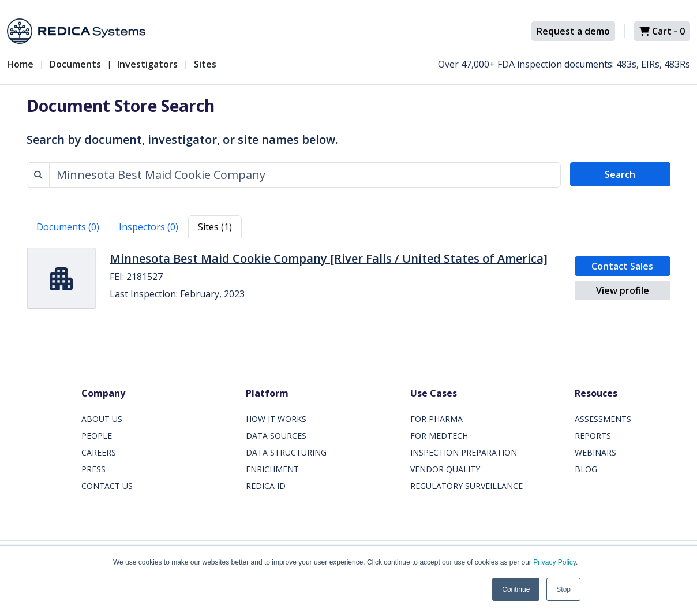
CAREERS (99, 452)
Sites (205, 64)
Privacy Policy (554, 562)
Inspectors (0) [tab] (149, 227)
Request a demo (573, 31)
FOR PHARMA (436, 419)
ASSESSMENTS (603, 419)
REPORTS (593, 436)
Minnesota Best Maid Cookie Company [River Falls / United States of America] (329, 258)
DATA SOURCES (276, 436)
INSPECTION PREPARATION (464, 452)
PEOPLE (97, 436)
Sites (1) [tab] (215, 227)
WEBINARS (595, 452)
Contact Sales (622, 266)
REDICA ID (266, 486)
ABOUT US (102, 419)
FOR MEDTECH (439, 436)
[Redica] (76, 31)
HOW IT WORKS (276, 419)
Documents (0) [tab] (68, 227)
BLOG (586, 469)
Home (20, 64)
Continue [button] (516, 589)
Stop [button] (563, 589)
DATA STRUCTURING (286, 452)
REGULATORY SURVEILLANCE (466, 486)
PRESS (93, 469)
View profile (623, 290)
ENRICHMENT (272, 469)
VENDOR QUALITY (445, 469)
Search (620, 174)
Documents (75, 64)
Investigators (147, 64)
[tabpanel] (348, 278)
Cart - (662, 31)
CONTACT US (107, 486)
